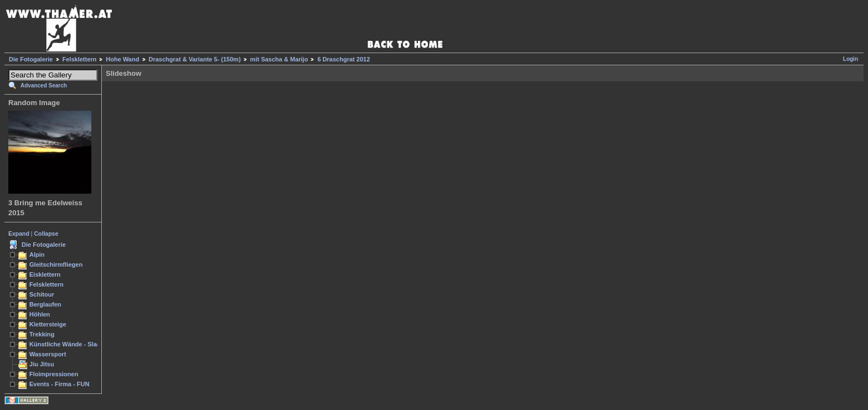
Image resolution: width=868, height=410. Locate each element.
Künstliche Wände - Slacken (70, 344)
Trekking (42, 334)
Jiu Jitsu (42, 364)
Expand (19, 233)
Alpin (37, 255)
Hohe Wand (122, 59)
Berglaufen (45, 304)
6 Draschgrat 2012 (343, 59)
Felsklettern (80, 59)
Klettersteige (48, 324)
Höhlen (40, 314)
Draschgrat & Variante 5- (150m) (195, 59)
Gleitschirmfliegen (56, 264)
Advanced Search (44, 85)
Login (851, 59)
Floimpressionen (54, 374)
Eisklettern (45, 274)
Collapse (46, 233)
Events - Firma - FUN (59, 384)
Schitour (42, 294)
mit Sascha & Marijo (279, 59)
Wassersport (48, 354)
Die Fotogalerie (31, 59)
